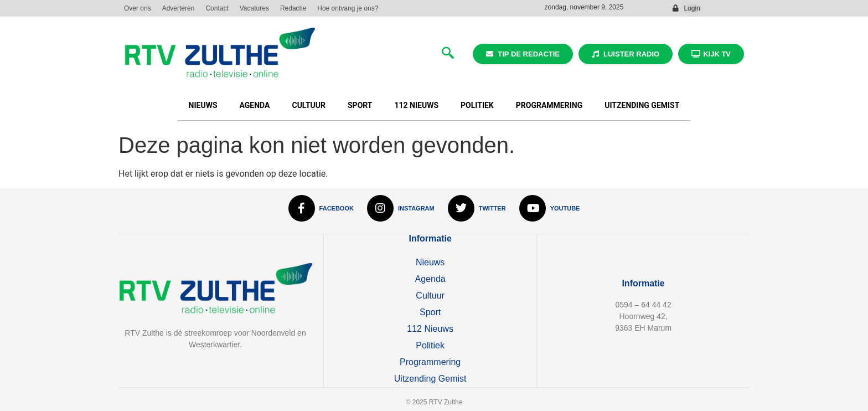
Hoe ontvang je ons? (348, 8)
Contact (217, 8)
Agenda (255, 105)
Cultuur (309, 105)
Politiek (477, 105)
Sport (360, 105)
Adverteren (179, 8)
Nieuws (203, 105)
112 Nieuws (417, 105)
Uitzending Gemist (642, 105)
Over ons (138, 8)
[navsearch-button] (448, 54)
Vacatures (254, 8)
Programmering (549, 105)
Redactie (293, 8)
